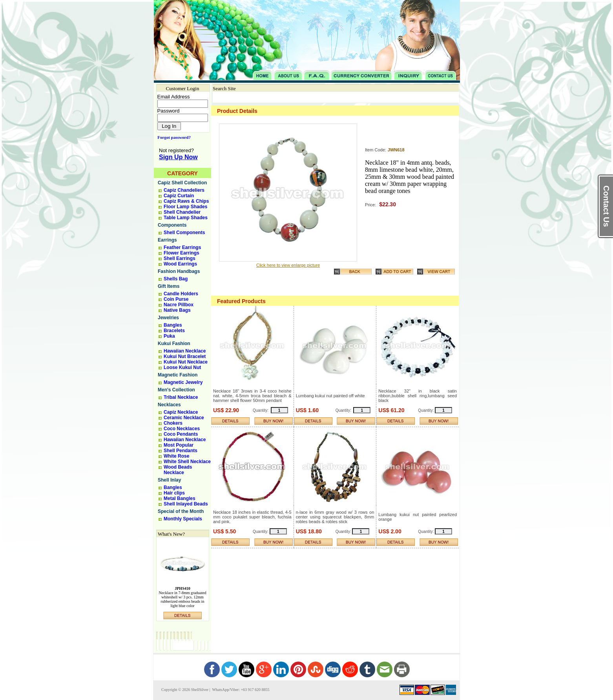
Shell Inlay (169, 480)
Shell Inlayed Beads (186, 504)
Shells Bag (176, 279)
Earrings (167, 240)
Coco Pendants (181, 434)
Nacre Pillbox (179, 305)
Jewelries (168, 318)
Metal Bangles (180, 498)
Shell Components (184, 233)
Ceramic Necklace (184, 418)
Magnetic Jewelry (183, 382)
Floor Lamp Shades (185, 207)
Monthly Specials (183, 519)
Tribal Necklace (181, 397)
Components (172, 225)
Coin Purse (176, 299)
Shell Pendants (181, 451)
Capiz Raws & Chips (186, 201)
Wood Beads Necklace (178, 470)
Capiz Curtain (179, 196)
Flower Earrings (182, 253)
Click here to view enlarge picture (288, 265)
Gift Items (169, 286)
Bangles (173, 325)
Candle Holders (181, 294)
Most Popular (179, 445)
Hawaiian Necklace (185, 351)
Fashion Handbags (179, 271)
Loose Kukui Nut (182, 367)
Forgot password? (172, 137)
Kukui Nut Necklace (186, 362)
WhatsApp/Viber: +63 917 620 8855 (240, 690)
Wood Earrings (180, 264)
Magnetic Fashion (178, 375)
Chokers (173, 423)
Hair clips (174, 493)
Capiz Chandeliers (184, 190)
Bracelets (174, 331)
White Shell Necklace (187, 462)
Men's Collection (176, 390)
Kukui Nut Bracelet (185, 356)
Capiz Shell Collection (182, 183)
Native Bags (177, 310)
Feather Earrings (182, 247)
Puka (169, 336)
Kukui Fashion (174, 344)
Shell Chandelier (182, 212)
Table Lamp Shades (186, 218)
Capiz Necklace (181, 412)
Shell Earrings (180, 258)
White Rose (176, 456)
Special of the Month (181, 511)
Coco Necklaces (182, 429)
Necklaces (169, 405)
